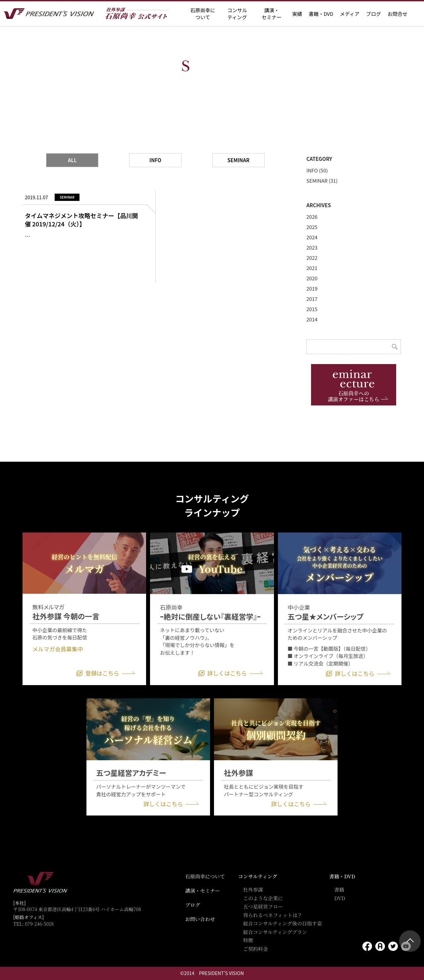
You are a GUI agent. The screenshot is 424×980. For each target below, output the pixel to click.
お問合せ (397, 14)
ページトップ (410, 941)
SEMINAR (238, 160)
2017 (312, 299)
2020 (312, 278)
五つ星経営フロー (263, 906)
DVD (340, 898)
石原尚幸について (205, 876)
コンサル (237, 14)
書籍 (339, 889)
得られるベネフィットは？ (273, 915)
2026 (312, 217)
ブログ (373, 14)
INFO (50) (317, 170)
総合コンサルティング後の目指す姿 (283, 923)
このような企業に (263, 898)
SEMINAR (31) (322, 181)
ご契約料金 (256, 949)
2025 (312, 227)
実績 (297, 14)
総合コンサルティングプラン (275, 932)
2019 (312, 288)
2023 (312, 247)
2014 (312, 319)
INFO (155, 160)
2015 (312, 309)
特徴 (248, 940)
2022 (312, 258)
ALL (72, 160)
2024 (312, 237)
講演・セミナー (203, 890)
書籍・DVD (321, 14)
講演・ (272, 14)
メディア (350, 14)
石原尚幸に (203, 14)
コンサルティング (258, 876)
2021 (312, 268)
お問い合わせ (200, 919)
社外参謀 (253, 889)
